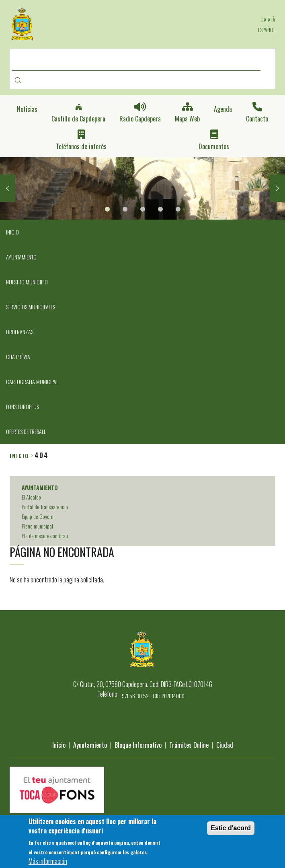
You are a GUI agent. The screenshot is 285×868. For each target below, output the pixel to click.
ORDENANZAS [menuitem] (20, 332)
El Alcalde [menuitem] (31, 497)
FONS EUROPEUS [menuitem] (23, 406)
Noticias (27, 109)
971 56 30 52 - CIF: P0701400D (153, 696)
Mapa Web (187, 119)
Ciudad (225, 745)
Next (277, 188)
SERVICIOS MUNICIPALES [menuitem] (31, 307)
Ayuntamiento (90, 745)
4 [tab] (160, 209)
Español (267, 30)
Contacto (257, 119)
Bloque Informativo (138, 745)
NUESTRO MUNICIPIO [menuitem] (27, 282)
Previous (8, 188)
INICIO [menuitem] (12, 232)
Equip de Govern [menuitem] (38, 516)
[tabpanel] (142, 189)
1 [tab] (107, 209)
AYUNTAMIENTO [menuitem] (21, 257)
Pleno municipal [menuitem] (37, 526)
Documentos (214, 147)
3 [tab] (143, 209)
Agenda (223, 109)
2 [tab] (125, 209)
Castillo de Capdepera (78, 119)
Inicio (19, 456)
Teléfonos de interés (81, 147)
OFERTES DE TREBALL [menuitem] (26, 431)
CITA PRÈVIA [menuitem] (18, 357)
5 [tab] (178, 209)
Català (268, 20)
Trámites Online (189, 745)
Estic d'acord (231, 831)
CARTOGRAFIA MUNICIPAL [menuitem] (32, 382)
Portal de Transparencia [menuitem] (45, 507)
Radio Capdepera (140, 119)
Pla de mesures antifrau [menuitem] (45, 536)
